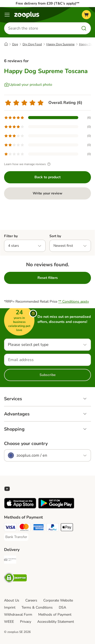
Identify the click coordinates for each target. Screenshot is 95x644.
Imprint (10, 607)
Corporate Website (58, 600)
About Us (12, 600)
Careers (31, 600)
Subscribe (48, 375)
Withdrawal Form (18, 615)
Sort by (55, 236)
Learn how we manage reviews (28, 164)
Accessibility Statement (56, 622)
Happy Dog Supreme (60, 44)
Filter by (11, 236)
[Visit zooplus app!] (20, 507)
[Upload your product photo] (28, 85)
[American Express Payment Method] (39, 528)
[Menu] (7, 15)
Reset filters (48, 278)
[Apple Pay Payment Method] (67, 528)
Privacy (26, 622)
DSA (62, 607)
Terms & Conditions (37, 607)
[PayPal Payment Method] (53, 528)
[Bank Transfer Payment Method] (16, 537)
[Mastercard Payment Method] (24, 528)
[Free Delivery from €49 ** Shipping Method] (10, 560)
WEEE (9, 622)
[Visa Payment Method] (10, 528)
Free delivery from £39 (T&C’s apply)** (48, 3)
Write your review (48, 193)
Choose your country (26, 443)
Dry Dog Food (32, 44)
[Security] (15, 579)
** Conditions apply (74, 302)
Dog (15, 44)
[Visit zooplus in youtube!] (7, 489)
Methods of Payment (55, 615)
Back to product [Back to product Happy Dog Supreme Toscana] (48, 177)
